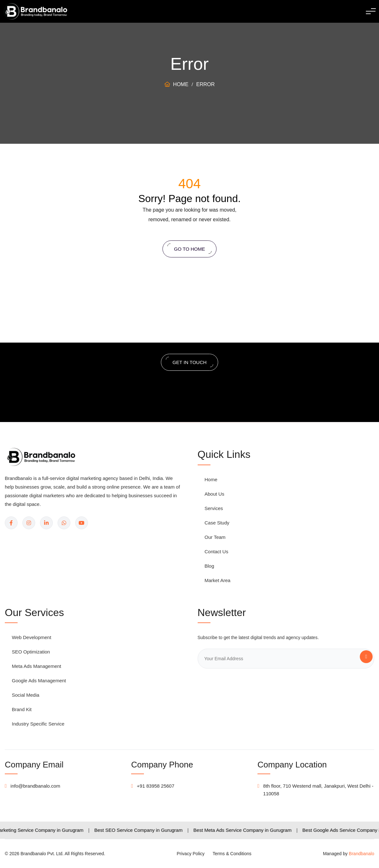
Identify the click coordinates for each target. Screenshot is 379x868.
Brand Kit (22, 709)
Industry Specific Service (38, 724)
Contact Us (217, 552)
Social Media (26, 695)
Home (176, 84)
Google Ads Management (39, 681)
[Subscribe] (366, 657)
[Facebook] (11, 523)
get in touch (189, 362)
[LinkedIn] (46, 523)
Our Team (215, 537)
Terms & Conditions (232, 854)
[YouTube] (82, 523)
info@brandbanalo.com (35, 786)
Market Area (218, 580)
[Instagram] (29, 523)
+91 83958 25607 (156, 786)
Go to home (189, 248)
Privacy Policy (190, 854)
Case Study (217, 523)
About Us (215, 494)
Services (214, 508)
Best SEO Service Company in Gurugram (147, 830)
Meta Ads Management (36, 666)
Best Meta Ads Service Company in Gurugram (252, 830)
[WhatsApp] (64, 523)
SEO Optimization (31, 652)
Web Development (32, 637)
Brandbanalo (362, 854)
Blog (209, 566)
